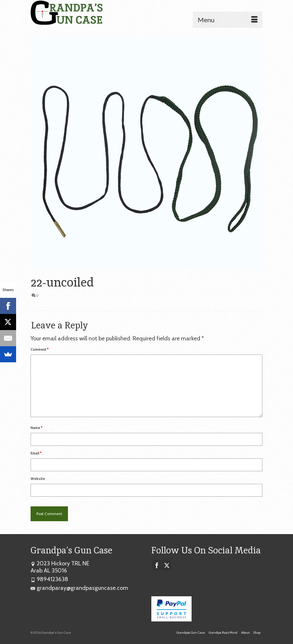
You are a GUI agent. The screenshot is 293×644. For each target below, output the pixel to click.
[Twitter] (167, 565)
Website (38, 479)
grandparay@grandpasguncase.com (79, 588)
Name (37, 428)
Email (36, 453)
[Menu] (228, 20)
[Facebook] (157, 565)
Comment (40, 349)
